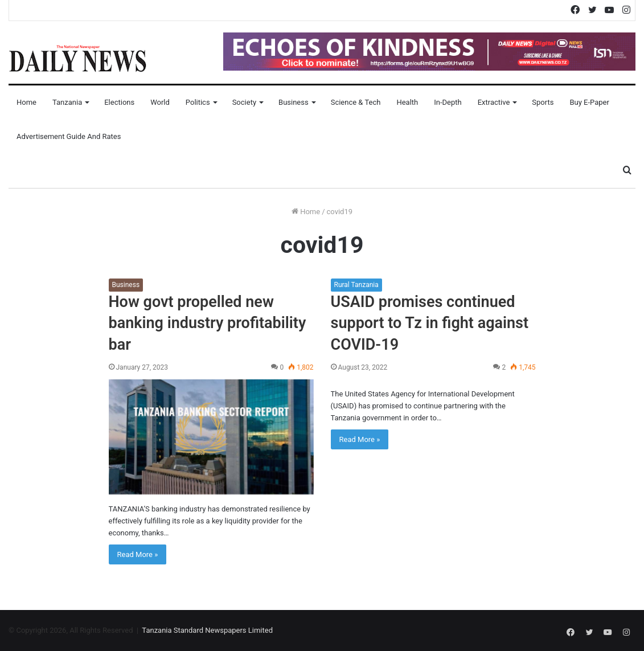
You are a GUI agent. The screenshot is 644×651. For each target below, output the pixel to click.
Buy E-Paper (589, 102)
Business (294, 102)
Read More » (138, 554)
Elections (119, 102)
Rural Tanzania (356, 285)
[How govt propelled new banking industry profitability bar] (211, 437)
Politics (198, 102)
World (160, 102)
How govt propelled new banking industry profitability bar (208, 324)
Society (244, 102)
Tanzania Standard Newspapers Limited (207, 630)
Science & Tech (356, 102)
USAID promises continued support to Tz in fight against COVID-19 (430, 324)
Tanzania (67, 102)
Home (26, 102)
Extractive (494, 102)
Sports (543, 102)
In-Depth (448, 102)
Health (407, 102)
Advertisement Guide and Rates (69, 136)
